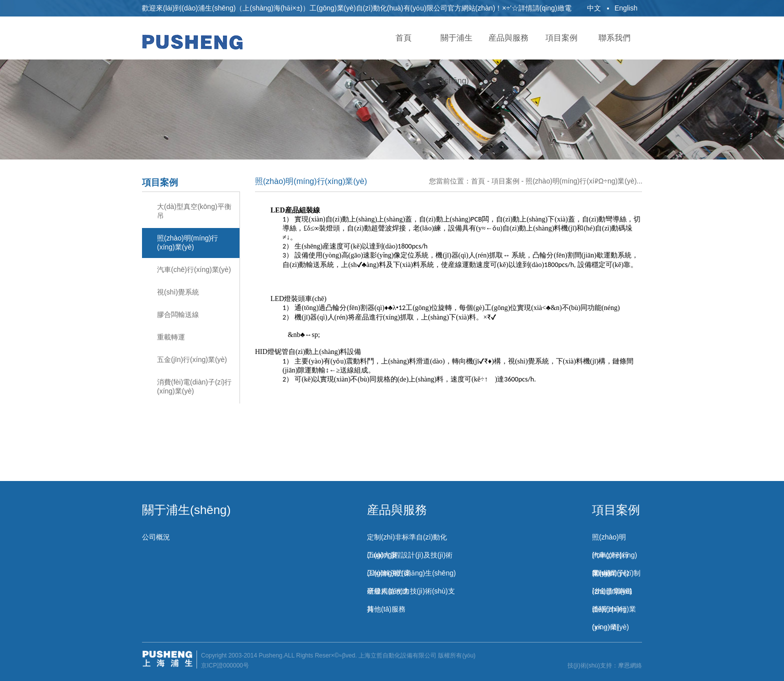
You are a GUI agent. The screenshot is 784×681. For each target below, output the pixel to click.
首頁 (403, 38)
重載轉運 (171, 337)
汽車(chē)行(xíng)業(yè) (194, 269)
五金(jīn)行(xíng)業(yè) (192, 359)
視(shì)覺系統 (178, 292)
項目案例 (562, 38)
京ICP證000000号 (225, 665)
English (626, 8)
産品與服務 (509, 38)
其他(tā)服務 (386, 609)
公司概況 (156, 537)
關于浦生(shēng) (186, 510)
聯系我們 (615, 38)
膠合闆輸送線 (178, 314)
